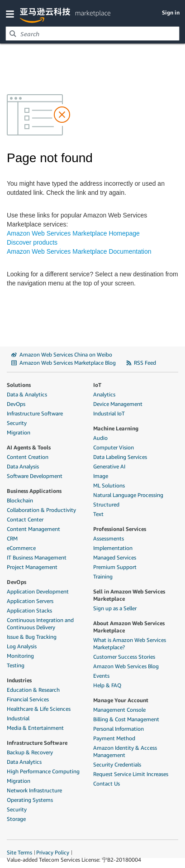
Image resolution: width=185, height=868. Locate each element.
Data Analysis (23, 466)
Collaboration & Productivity (41, 510)
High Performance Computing (43, 771)
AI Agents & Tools (29, 447)
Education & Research (33, 690)
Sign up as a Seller (115, 608)
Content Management (33, 529)
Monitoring (20, 656)
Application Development (38, 591)
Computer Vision (114, 447)
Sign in (171, 12)
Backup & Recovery (30, 752)
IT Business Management (37, 557)
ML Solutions (109, 485)
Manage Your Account (121, 700)
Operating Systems (30, 800)
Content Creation (28, 457)
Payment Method (114, 738)
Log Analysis (22, 646)
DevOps (16, 404)
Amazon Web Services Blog (126, 666)
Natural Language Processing (128, 495)
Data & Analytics (27, 394)
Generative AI (109, 466)
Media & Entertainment (35, 728)
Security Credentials (117, 764)
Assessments (109, 538)
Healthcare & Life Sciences (39, 709)
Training (103, 576)
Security (17, 423)
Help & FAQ (107, 685)
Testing (16, 665)
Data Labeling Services (120, 457)
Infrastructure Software (35, 413)
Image (101, 476)
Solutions (19, 385)
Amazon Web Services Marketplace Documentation (79, 251)
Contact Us (107, 784)
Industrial (18, 718)
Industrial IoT (109, 413)
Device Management (118, 404)
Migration (19, 432)
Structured (106, 504)
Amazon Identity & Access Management (125, 751)
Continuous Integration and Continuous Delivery (40, 624)
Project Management (32, 567)
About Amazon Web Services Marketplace (129, 627)
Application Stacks (29, 610)
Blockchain (20, 500)
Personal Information (119, 729)
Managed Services (115, 557)
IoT (97, 385)
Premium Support (115, 567)
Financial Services (28, 699)
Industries (19, 680)
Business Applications (34, 491)
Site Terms (19, 852)
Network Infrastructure (34, 790)
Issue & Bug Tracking (32, 637)
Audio (100, 438)
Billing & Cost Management (126, 719)
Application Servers (30, 601)
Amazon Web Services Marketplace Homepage (73, 233)
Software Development (35, 476)
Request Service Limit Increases (131, 774)
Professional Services (120, 529)
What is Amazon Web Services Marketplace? (130, 644)
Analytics (104, 394)
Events (101, 676)
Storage (16, 819)
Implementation (113, 548)
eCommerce (21, 548)
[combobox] (92, 34)
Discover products (32, 242)
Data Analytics (24, 762)
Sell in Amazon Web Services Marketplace (129, 595)
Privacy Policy (53, 852)
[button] (12, 13)
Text (98, 514)
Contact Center (25, 519)
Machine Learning (116, 428)
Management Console (119, 710)
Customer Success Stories (124, 657)
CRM (12, 538)
